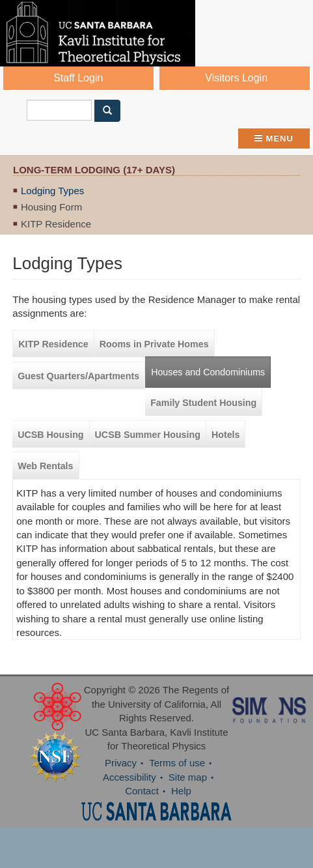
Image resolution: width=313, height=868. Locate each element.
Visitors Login (236, 78)
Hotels (226, 435)
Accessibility (129, 777)
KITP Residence (56, 224)
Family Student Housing (203, 403)
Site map (188, 777)
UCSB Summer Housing (148, 435)
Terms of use (177, 763)
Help (181, 791)
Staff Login (78, 78)
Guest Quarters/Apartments (78, 376)
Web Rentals (45, 466)
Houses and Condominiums (208, 372)
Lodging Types (52, 191)
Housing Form (51, 207)
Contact (142, 791)
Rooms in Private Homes (154, 344)
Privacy (121, 763)
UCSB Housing (50, 435)
